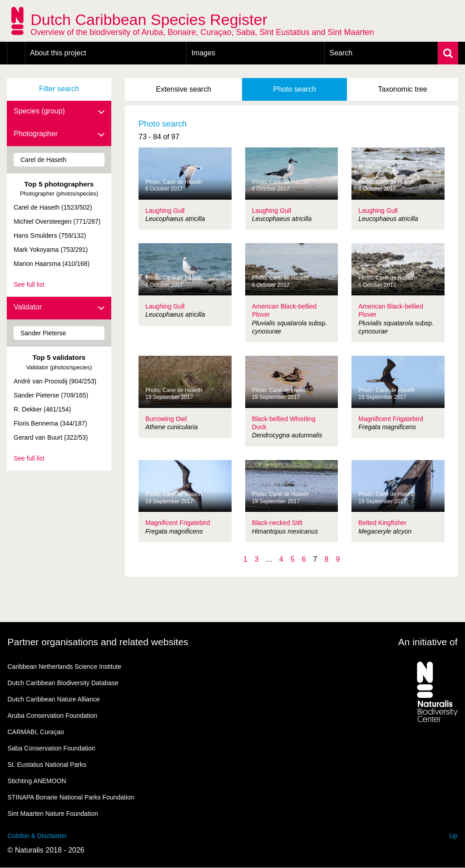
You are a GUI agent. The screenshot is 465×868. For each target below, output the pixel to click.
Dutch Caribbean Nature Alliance (54, 699)
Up (454, 836)
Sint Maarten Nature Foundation (53, 814)
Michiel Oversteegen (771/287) (57, 221)
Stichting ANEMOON (37, 781)
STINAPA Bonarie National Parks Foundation (71, 797)
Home (16, 53)
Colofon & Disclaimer (37, 836)
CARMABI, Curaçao (36, 732)
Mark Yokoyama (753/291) (51, 250)
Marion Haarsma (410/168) (52, 264)
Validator (59, 308)
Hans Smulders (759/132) (50, 235)
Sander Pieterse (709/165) (51, 395)
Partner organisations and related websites (98, 642)
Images (203, 53)
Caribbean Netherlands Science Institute (65, 667)
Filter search (59, 89)
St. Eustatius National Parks (47, 765)
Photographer (59, 134)
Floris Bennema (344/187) (50, 423)
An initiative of (428, 642)
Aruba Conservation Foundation (53, 716)
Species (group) (59, 112)
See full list (29, 284)
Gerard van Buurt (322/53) (51, 437)
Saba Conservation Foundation (52, 748)
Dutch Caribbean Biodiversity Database (63, 683)
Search (341, 53)
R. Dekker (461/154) (42, 409)
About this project (58, 53)
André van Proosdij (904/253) (55, 381)
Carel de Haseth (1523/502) (53, 207)
